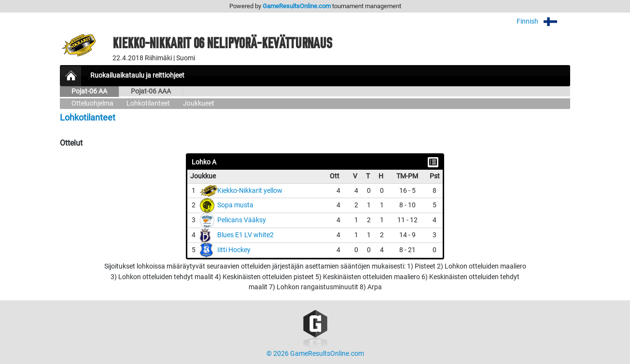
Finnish (543, 21)
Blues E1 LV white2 (245, 235)
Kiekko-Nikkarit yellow (250, 191)
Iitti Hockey (234, 250)
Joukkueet (199, 103)
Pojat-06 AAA (151, 91)
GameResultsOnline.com (297, 6)
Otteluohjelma (92, 103)
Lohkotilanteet (148, 103)
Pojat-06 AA (89, 91)
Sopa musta (235, 205)
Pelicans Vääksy (242, 220)
